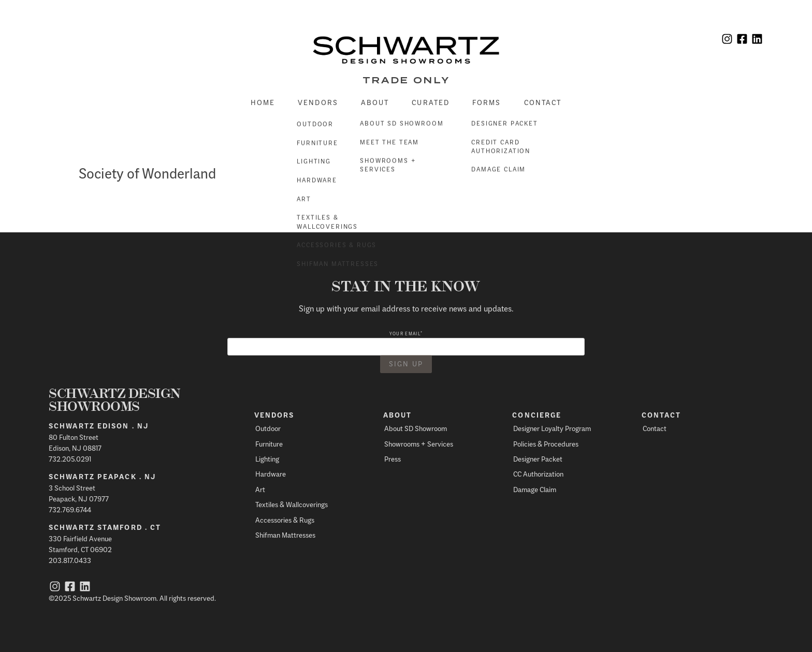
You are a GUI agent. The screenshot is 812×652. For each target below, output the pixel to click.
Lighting (267, 459)
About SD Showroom (416, 428)
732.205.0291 (70, 459)
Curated (431, 102)
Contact (543, 102)
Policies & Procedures (546, 444)
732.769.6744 (70, 509)
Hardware (271, 474)
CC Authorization (538, 474)
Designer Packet (538, 459)
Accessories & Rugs (285, 520)
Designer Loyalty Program (552, 428)
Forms (487, 102)
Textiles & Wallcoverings (292, 504)
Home (263, 102)
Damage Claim (535, 489)
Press (393, 459)
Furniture (269, 444)
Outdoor (268, 428)
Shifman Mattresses (285, 535)
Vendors (318, 102)
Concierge (537, 415)
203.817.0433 (70, 560)
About (375, 102)
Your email (406, 334)
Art (260, 489)
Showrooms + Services (419, 444)
